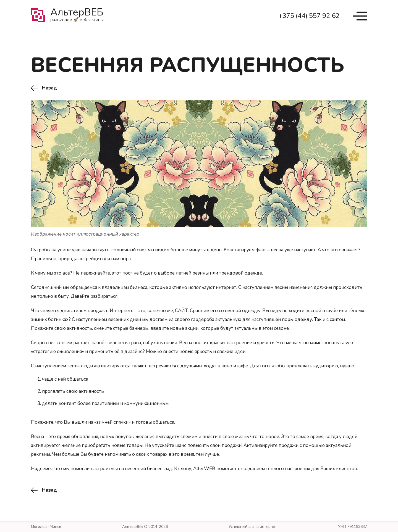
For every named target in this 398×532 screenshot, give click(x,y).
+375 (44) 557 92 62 (309, 16)
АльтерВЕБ (77, 16)
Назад (49, 88)
